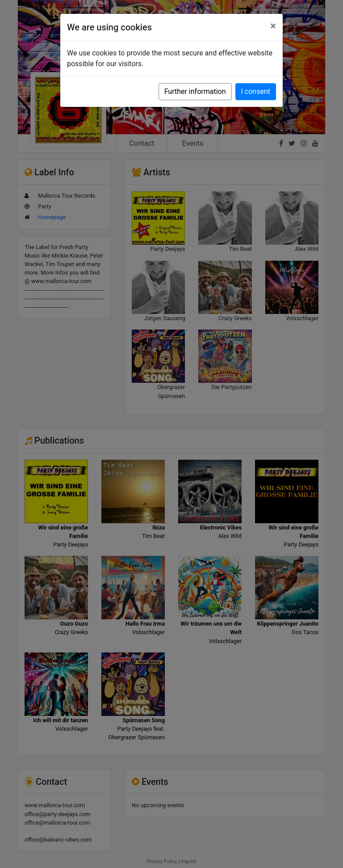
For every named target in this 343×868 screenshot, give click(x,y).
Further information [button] (195, 91)
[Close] (273, 26)
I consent (256, 91)
